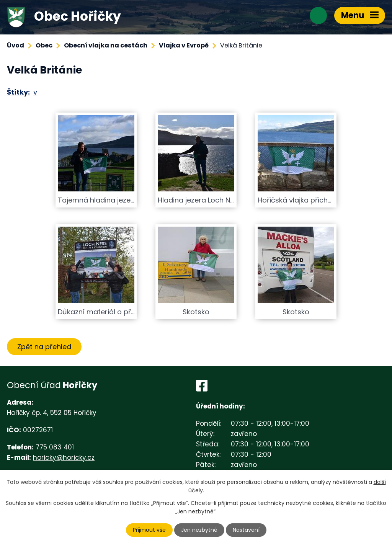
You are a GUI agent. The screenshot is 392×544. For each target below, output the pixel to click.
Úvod (16, 45)
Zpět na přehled (44, 347)
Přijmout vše (149, 530)
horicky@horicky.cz (64, 457)
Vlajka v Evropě (184, 45)
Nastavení (246, 530)
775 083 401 (55, 447)
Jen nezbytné (199, 530)
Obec (44, 45)
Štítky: (18, 92)
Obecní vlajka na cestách (106, 45)
